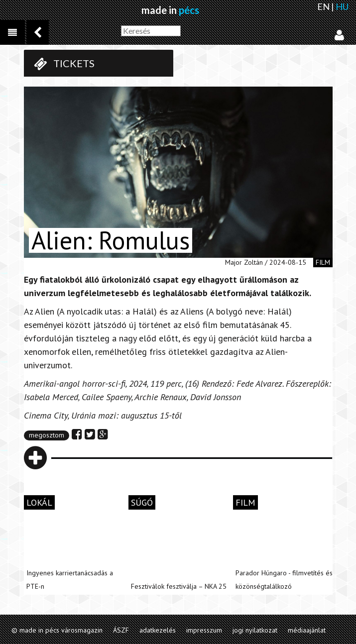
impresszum (204, 630)
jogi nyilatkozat (255, 630)
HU (342, 6)
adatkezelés (158, 630)
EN (323, 6)
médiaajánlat (307, 630)
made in (170, 10)
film (323, 262)
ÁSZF (121, 630)
